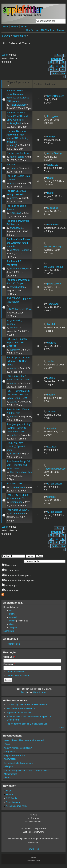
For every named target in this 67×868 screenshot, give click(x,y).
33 (51, 70)
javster (13, 183)
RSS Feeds (11, 798)
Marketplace (19, 36)
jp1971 (7, 744)
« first (58, 55)
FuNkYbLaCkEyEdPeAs (19, 309)
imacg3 (13, 145)
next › (55, 73)
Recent (24, 27)
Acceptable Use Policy (17, 806)
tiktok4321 (9, 777)
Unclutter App (39, 692)
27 (51, 62)
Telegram (14, 628)
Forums (15, 27)
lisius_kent (15, 123)
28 (57, 62)
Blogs (9, 791)
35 (63, 70)
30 (51, 66)
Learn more (9, 631)
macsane (14, 328)
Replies (38, 84)
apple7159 (53, 165)
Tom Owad (53, 304)
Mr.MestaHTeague (19, 250)
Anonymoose (10, 759)
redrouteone (16, 502)
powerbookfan (17, 287)
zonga (13, 168)
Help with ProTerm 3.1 (15, 755)
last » (63, 75)
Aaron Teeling (17, 157)
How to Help (33, 849)
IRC (11, 611)
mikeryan (8, 766)
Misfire (12, 621)
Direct (24, 692)
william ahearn (17, 487)
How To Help (32, 30)
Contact (61, 30)
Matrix (12, 614)
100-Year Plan (48, 30)
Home (5, 27)
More (61, 728)
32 (63, 66)
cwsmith (52, 428)
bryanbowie (16, 228)
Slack (12, 624)
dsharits (51, 497)
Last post (50, 84)
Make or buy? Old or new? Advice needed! (27, 705)
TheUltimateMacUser (21, 472)
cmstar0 (14, 435)
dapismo (14, 350)
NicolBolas (15, 213)
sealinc (13, 368)
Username (9, 657)
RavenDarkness (18, 105)
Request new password (18, 676)
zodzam (14, 417)
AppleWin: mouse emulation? (21, 713)
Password (9, 664)
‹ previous (58, 57)
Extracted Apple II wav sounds (21, 709)
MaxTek (51, 324)
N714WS (14, 454)
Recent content (13, 644)
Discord (13, 617)
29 (63, 62)
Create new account (16, 672)
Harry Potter (10, 751)
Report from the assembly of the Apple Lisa (27, 724)
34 (57, 70)
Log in (5, 55)
